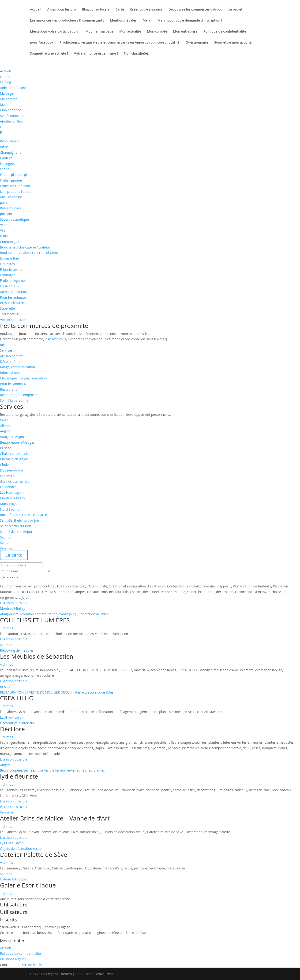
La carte (14, 555)
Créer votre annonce (146, 10)
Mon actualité (130, 32)
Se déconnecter (12, 116)
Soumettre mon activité (233, 43)
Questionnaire (197, 43)
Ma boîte (7, 105)
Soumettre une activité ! (49, 54)
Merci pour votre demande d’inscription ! (190, 21)
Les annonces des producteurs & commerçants (67, 21)
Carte (120, 10)
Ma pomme (9, 99)
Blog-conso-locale (96, 10)
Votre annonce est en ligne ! (96, 54)
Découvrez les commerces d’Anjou (195, 10)
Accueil (36, 10)
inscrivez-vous (55, 339)
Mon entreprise (185, 32)
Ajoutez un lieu (11, 121)
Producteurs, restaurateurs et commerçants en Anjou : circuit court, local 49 (120, 43)
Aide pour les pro (13, 88)
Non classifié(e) (136, 54)
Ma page (7, 93)
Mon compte (157, 32)
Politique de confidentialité (225, 32)
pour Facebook (42, 43)
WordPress (104, 974)
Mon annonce (11, 110)
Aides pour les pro (62, 10)
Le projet (235, 10)
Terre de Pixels (137, 933)
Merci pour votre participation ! (55, 32)
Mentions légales (123, 21)
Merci (147, 21)
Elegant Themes (59, 974)
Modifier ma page (99, 32)
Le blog (6, 82)
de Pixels (31, 965)
